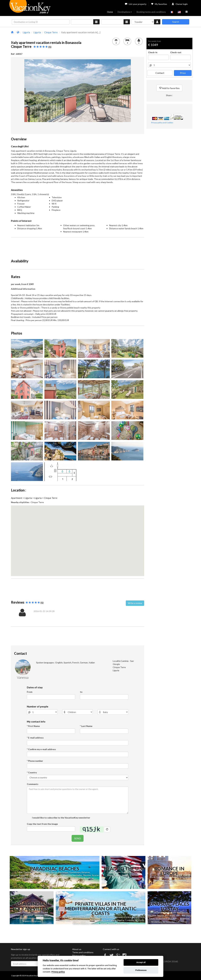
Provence (165, 880)
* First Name (33, 726)
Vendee (111, 923)
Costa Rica (181, 916)
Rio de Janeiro (157, 912)
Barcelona (169, 883)
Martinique (63, 872)
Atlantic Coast (76, 917)
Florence (160, 877)
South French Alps (164, 919)
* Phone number (35, 761)
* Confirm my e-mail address (41, 749)
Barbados (23, 875)
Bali (21, 872)
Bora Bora (88, 878)
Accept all (141, 962)
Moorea (79, 878)
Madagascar (182, 912)
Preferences (141, 970)
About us (77, 949)
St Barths (46, 872)
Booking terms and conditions (151, 12)
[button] (78, 538)
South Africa (170, 912)
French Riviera (62, 917)
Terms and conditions (83, 952)
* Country (32, 772)
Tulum (152, 919)
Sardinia (136, 917)
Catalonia (94, 923)
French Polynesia (61, 878)
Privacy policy (79, 955)
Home (110, 12)
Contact (160, 73)
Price (183, 73)
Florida (54, 872)
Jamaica (14, 875)
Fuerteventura (97, 920)
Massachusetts (114, 875)
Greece (110, 917)
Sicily (143, 917)
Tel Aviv (160, 916)
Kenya (176, 919)
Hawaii (137, 872)
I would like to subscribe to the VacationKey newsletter (61, 818)
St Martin (36, 872)
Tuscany (103, 923)
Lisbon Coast (122, 923)
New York (121, 872)
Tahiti (72, 878)
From (30, 692)
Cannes (175, 877)
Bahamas (86, 872)
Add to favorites (169, 88)
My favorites (159, 4)
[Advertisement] (78, 247)
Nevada (125, 875)
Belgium (174, 880)
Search (176, 22)
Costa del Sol (131, 920)
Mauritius (67, 875)
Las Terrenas (46, 878)
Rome (152, 877)
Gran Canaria (110, 920)
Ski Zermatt (156, 922)
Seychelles (77, 875)
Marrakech (170, 916)
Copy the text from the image (42, 824)
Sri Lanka (35, 878)
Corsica (128, 917)
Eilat (188, 916)
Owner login (180, 4)
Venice (168, 877)
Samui (19, 915)
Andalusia (85, 923)
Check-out (176, 52)
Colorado (134, 875)
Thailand (27, 872)
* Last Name (86, 726)
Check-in (153, 52)
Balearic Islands (55, 875)
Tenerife (75, 920)
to (81, 692)
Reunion (87, 875)
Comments (33, 784)
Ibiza (95, 917)
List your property (136, 4)
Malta (68, 920)
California (111, 872)
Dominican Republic (38, 875)
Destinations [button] (125, 12)
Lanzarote (85, 920)
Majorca (102, 917)
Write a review (135, 603)
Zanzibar (152, 916)
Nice (181, 877)
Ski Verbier (185, 919)
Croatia (61, 920)
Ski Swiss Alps (169, 922)
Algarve (121, 920)
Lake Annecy (182, 922)
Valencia (182, 880)
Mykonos (119, 917)
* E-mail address (35, 738)
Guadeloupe (75, 872)
